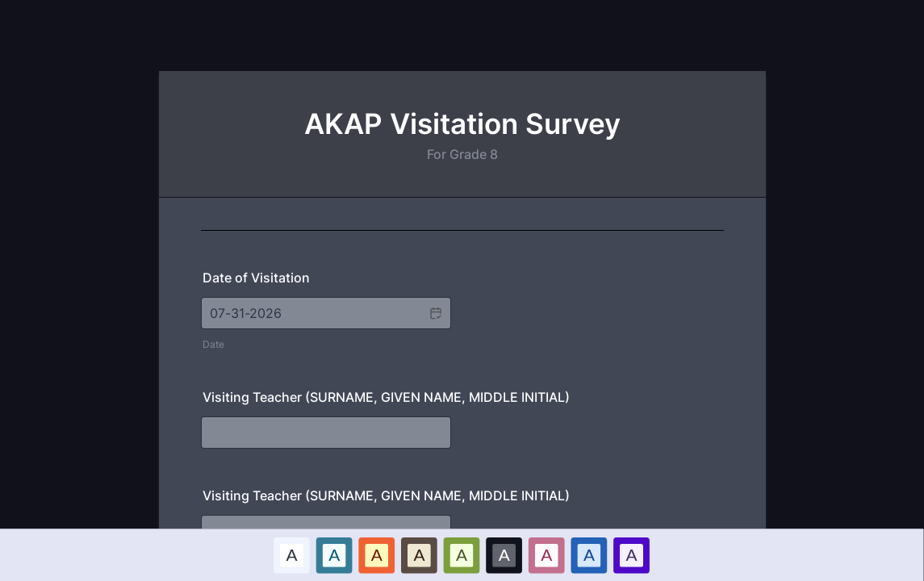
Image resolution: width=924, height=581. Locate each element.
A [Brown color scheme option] (420, 554)
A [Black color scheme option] (504, 554)
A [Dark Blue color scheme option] (589, 554)
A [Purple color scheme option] (632, 554)
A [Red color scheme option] (377, 554)
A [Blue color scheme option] (335, 554)
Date (213, 344)
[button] (435, 313)
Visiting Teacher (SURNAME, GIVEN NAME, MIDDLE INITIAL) (386, 397)
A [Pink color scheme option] (547, 554)
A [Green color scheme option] (462, 554)
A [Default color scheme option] (292, 554)
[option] (293, 555)
